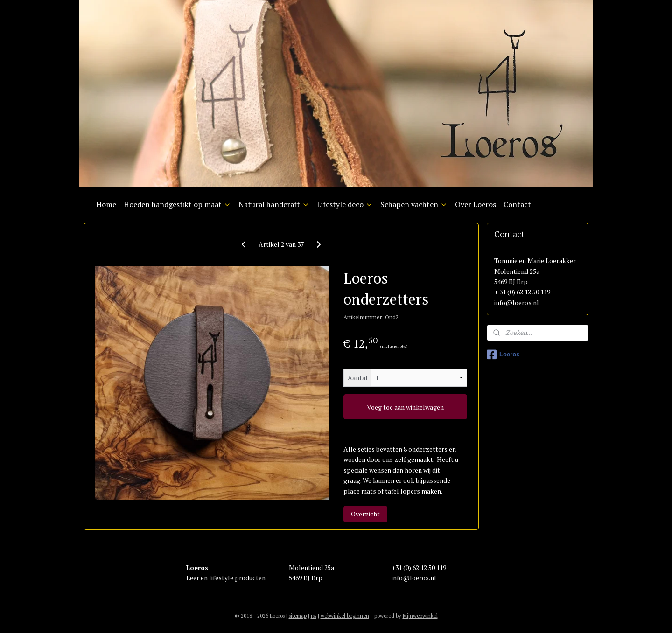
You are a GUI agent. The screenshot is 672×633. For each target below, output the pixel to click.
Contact (517, 204)
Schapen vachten (414, 204)
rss (314, 616)
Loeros (503, 355)
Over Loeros (476, 204)
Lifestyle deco (345, 204)
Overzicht (365, 514)
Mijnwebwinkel (420, 616)
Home (106, 204)
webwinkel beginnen (345, 616)
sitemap (298, 616)
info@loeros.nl (517, 303)
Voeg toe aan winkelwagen (405, 407)
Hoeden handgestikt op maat (177, 204)
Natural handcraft (274, 204)
